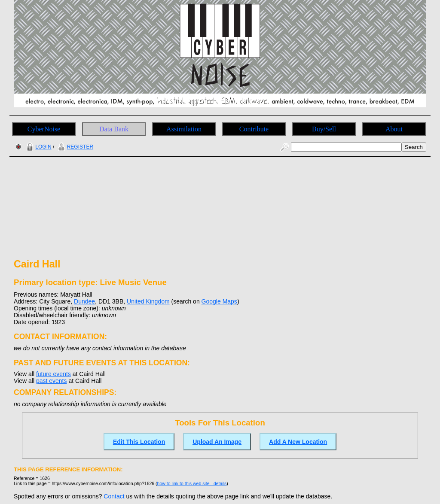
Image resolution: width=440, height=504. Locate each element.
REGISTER (75, 147)
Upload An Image (217, 442)
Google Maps (219, 301)
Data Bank (114, 129)
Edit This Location (139, 442)
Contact (114, 496)
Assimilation (184, 129)
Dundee (84, 301)
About (394, 129)
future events (53, 374)
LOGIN (38, 147)
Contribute (254, 129)
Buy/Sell (324, 129)
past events (52, 381)
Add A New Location (298, 442)
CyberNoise (44, 129)
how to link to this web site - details (192, 483)
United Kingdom (148, 301)
